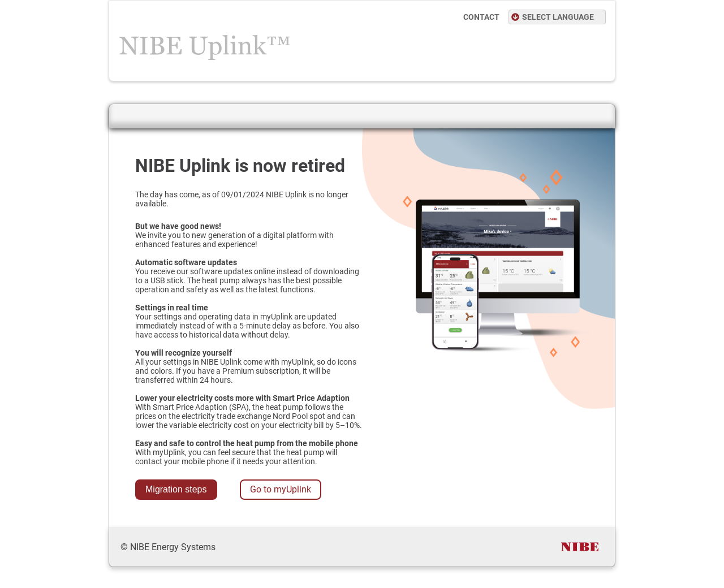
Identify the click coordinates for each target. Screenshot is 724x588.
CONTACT (481, 17)
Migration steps (176, 489)
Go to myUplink (281, 489)
